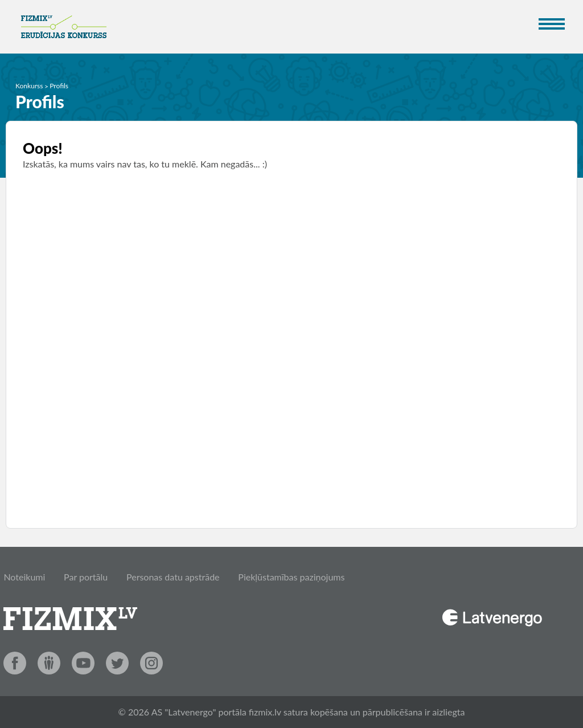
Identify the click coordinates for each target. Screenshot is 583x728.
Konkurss (29, 86)
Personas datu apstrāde (173, 577)
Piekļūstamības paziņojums (291, 577)
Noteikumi (24, 577)
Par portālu (86, 577)
